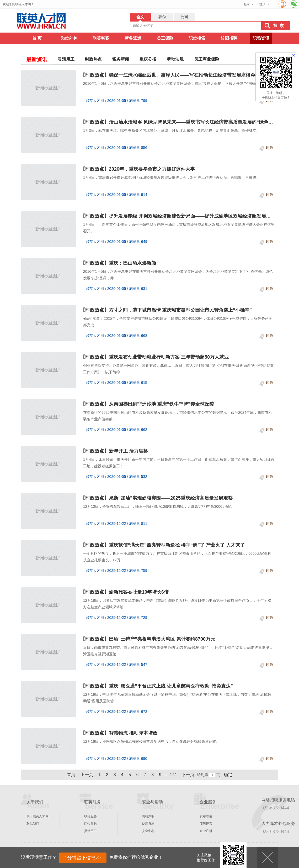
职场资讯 (261, 38)
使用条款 (148, 824)
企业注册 (206, 831)
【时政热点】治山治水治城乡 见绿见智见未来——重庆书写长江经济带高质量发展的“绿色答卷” (180, 122)
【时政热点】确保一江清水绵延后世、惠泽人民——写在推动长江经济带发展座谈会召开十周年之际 (184, 75)
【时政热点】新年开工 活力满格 (114, 451)
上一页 (87, 775)
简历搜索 (206, 824)
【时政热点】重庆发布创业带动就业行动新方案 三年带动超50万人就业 (155, 357)
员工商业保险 (207, 59)
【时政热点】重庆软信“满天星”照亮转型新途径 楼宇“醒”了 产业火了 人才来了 (163, 545)
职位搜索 (197, 38)
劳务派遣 (133, 38)
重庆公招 (148, 59)
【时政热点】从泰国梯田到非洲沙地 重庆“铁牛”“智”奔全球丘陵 (147, 404)
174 (173, 775)
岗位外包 (69, 38)
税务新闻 (121, 59)
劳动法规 (175, 59)
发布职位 (206, 816)
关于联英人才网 (38, 816)
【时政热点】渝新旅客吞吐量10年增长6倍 (125, 592)
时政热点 (93, 59)
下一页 (188, 775)
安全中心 (148, 831)
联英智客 (101, 38)
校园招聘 (229, 38)
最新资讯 (37, 59)
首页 (71, 775)
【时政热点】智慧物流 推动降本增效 (119, 733)
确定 (228, 775)
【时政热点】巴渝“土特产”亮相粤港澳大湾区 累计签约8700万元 (148, 639)
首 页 (37, 38)
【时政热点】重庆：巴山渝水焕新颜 (118, 263)
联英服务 (90, 816)
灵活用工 (66, 59)
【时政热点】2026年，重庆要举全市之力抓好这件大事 (138, 169)
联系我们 (33, 824)
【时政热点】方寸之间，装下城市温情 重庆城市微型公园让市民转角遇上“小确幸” (166, 310)
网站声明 (148, 816)
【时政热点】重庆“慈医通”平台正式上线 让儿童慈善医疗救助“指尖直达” (157, 686)
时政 (270, 148)
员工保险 (165, 38)
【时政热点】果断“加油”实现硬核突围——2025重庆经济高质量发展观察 (157, 498)
